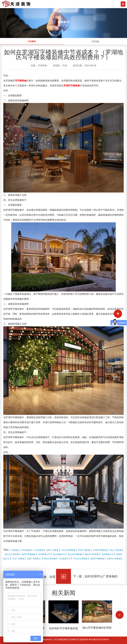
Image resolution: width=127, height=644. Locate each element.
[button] (120, 615)
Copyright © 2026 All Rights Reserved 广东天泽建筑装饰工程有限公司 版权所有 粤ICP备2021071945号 (63, 640)
